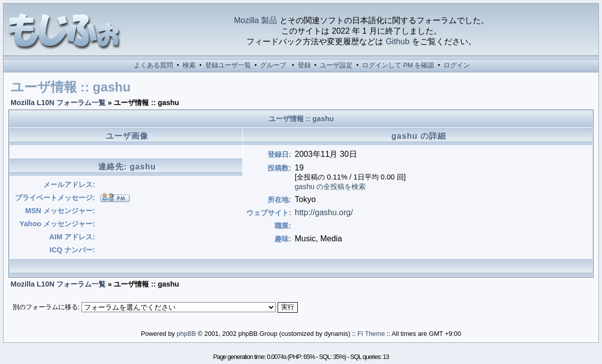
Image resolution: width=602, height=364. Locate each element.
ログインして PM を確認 (398, 65)
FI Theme (371, 334)
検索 (189, 65)
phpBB (186, 334)
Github (398, 41)
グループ (273, 65)
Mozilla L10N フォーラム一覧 (58, 103)
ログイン (457, 65)
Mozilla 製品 (255, 20)
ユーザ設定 (336, 65)
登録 (304, 65)
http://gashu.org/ (324, 212)
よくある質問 (153, 65)
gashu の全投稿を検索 (330, 187)
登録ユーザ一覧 (228, 65)
